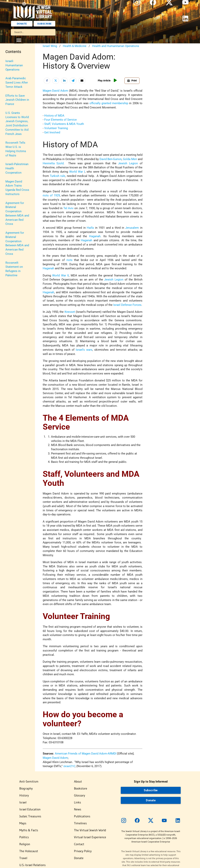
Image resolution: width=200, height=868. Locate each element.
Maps (9, 114)
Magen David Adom (55, 91)
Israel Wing (50, 46)
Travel (9, 158)
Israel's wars (84, 350)
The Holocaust (15, 150)
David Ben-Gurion (111, 159)
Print (132, 81)
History (10, 79)
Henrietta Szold (53, 163)
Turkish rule (57, 176)
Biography (12, 70)
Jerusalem (132, 228)
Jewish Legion (128, 163)
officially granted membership (109, 103)
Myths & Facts (15, 123)
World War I (77, 172)
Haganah (95, 236)
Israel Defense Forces (127, 305)
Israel (9, 88)
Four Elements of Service (60, 120)
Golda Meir (130, 159)
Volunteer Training (56, 128)
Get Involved (52, 133)
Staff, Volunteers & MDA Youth (64, 124)
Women (10, 189)
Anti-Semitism (15, 61)
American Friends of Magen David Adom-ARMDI (86, 754)
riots (69, 260)
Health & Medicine (75, 46)
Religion (11, 141)
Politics (10, 132)
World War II (60, 276)
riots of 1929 (51, 196)
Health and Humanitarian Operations (116, 46)
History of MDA (54, 116)
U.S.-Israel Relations (12, 169)
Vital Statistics (15, 180)
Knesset (70, 312)
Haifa (90, 228)
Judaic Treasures (16, 105)
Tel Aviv (69, 208)
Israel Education (16, 97)
